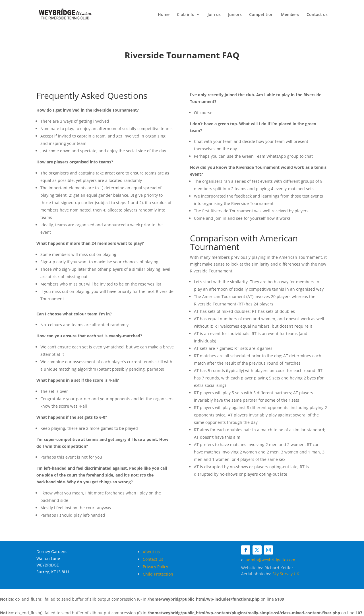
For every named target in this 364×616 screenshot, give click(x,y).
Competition (261, 15)
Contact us (317, 15)
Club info (186, 15)
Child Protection (158, 574)
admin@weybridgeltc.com (270, 560)
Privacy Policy (155, 567)
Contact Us (153, 559)
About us (151, 552)
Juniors (235, 15)
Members (290, 15)
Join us (214, 15)
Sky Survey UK (286, 574)
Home (164, 15)
